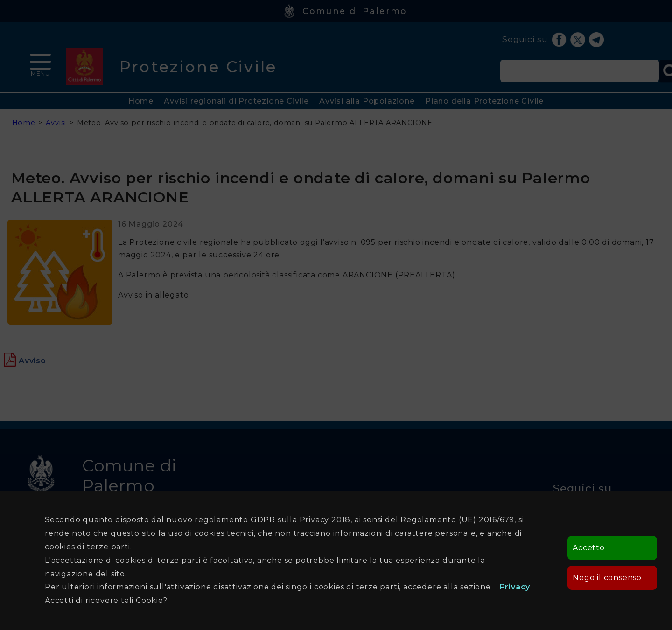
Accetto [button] (589, 548)
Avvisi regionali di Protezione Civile (236, 101)
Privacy (515, 587)
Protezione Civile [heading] (198, 66)
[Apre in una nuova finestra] (32, 361)
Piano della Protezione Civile (484, 101)
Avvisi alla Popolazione (367, 101)
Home (141, 101)
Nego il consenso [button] (607, 578)
